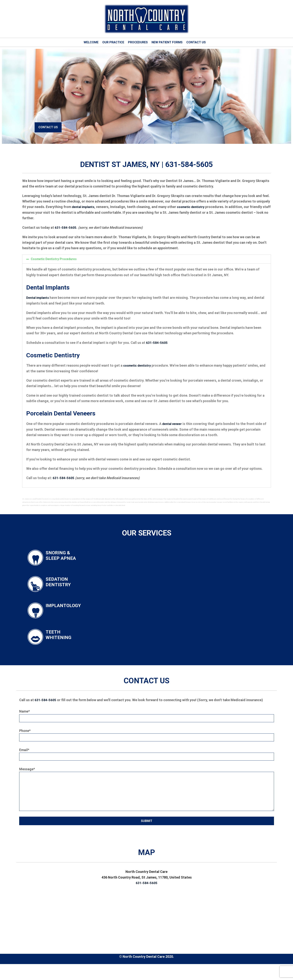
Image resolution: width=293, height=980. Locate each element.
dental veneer (173, 423)
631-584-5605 (66, 227)
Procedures (138, 42)
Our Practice (113, 42)
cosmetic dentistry (194, 207)
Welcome (91, 42)
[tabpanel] (146, 96)
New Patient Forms (167, 42)
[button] (147, 259)
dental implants (84, 207)
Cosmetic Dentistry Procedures (54, 259)
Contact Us (196, 42)
